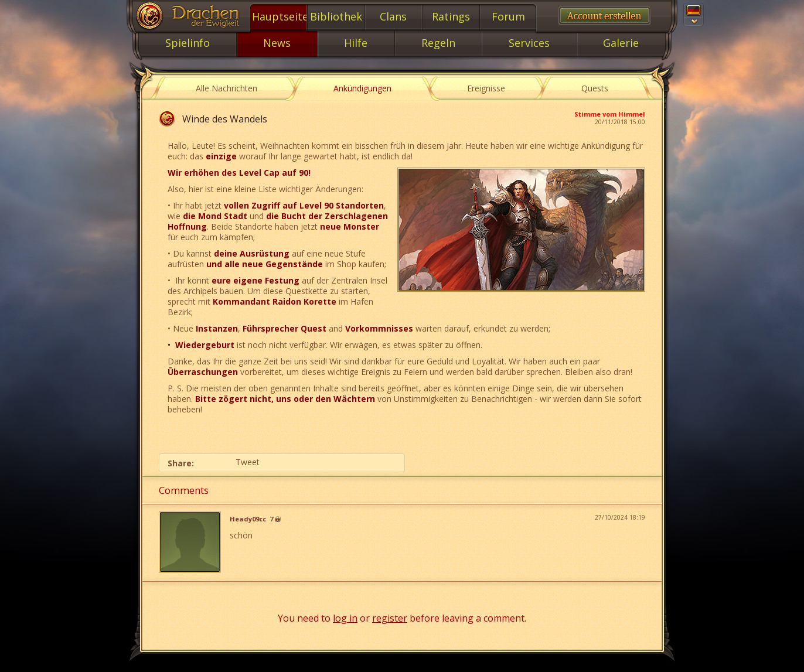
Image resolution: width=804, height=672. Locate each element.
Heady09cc (248, 519)
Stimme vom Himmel (610, 114)
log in (345, 618)
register (390, 618)
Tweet (248, 462)
